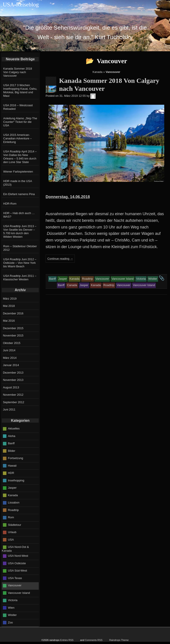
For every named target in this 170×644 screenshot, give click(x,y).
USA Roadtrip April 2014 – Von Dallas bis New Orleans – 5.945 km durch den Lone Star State (20, 157)
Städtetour (15, 525)
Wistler (12, 615)
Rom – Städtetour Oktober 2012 (20, 248)
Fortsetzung (16, 458)
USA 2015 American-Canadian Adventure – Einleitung (18, 138)
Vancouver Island (19, 593)
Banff (11, 443)
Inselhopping (16, 480)
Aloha (12, 436)
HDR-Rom (10, 204)
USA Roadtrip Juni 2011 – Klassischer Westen (20, 278)
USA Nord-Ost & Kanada (15, 549)
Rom (11, 517)
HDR (11, 473)
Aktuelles (14, 428)
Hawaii (12, 465)
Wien (11, 608)
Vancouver (15, 585)
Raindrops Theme (119, 640)
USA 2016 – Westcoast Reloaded (18, 107)
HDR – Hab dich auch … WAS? (19, 215)
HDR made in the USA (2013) (18, 183)
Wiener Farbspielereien (18, 172)
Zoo (10, 622)
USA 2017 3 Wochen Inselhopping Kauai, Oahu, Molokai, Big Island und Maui (20, 90)
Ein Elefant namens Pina (19, 194)
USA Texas (15, 578)
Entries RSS (67, 640)
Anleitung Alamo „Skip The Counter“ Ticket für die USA (20, 122)
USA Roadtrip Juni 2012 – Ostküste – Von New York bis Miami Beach (20, 263)
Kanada (98, 72)
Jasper (12, 488)
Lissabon (14, 502)
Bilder (12, 451)
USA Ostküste (17, 563)
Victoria (13, 600)
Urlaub (12, 532)
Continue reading (60, 259)
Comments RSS (94, 640)
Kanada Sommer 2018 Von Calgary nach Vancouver (18, 72)
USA (11, 539)
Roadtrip (13, 510)
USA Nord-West (18, 556)
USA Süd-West (17, 571)
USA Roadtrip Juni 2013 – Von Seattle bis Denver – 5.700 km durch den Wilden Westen (20, 231)
